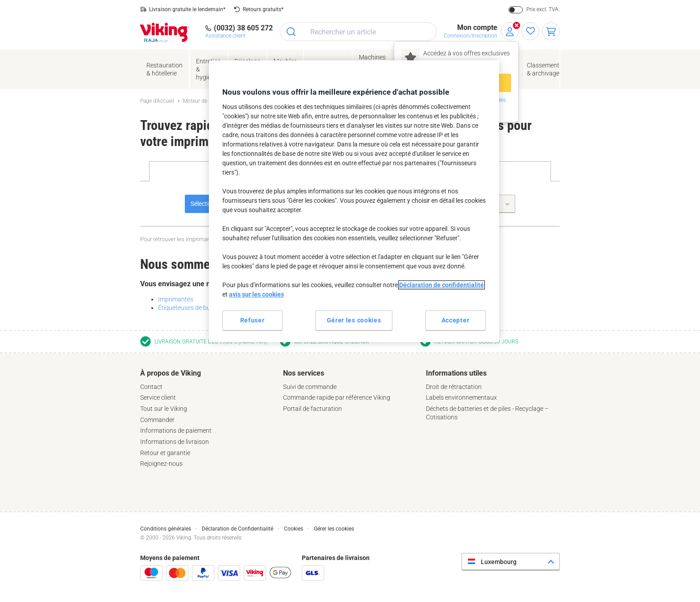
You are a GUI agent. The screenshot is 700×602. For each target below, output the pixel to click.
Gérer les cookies (334, 529)
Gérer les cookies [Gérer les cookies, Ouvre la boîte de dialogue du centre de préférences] (354, 320)
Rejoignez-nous (161, 464)
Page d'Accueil (157, 101)
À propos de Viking (171, 373)
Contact (151, 387)
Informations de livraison (175, 442)
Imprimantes (176, 299)
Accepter (456, 320)
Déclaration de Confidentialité (237, 529)
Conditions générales (166, 529)
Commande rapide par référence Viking (337, 397)
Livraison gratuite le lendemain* (187, 9)
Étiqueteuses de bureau (190, 308)
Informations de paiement (176, 431)
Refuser (252, 320)
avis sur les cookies (256, 294)
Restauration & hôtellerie (165, 69)
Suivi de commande (310, 387)
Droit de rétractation (454, 387)
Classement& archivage (543, 69)
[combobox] (358, 32)
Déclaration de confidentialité (442, 285)
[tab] (207, 418)
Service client (158, 397)
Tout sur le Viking (164, 409)
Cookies (294, 529)
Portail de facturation (312, 409)
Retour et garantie (165, 453)
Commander (157, 420)
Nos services (304, 373)
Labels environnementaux (461, 397)
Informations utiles (456, 373)
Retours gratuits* (263, 9)
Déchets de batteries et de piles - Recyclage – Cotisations (487, 413)
